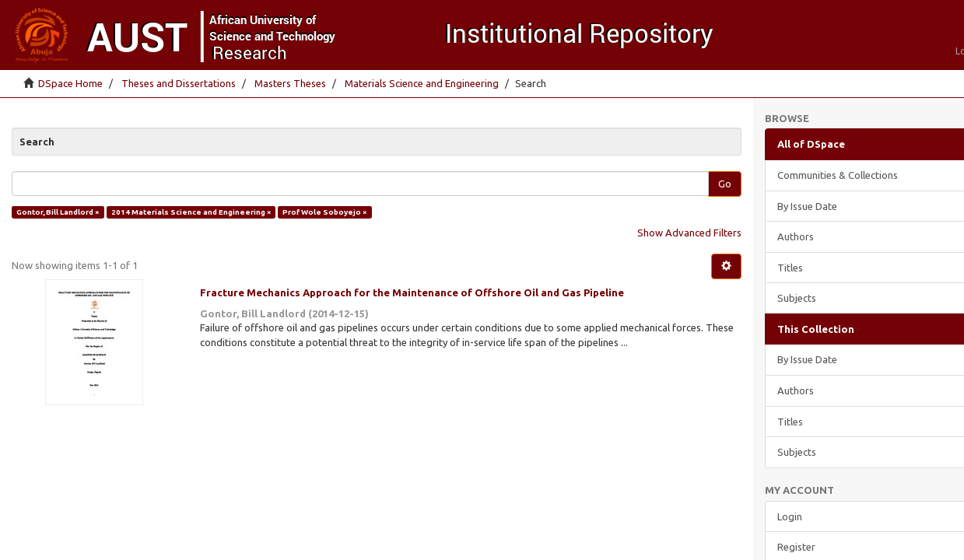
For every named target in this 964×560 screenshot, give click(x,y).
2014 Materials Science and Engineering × (191, 212)
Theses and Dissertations (179, 83)
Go (725, 184)
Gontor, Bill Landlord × (58, 212)
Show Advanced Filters (689, 233)
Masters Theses (290, 83)
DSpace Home (70, 83)
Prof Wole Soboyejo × (325, 212)
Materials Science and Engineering (422, 83)
